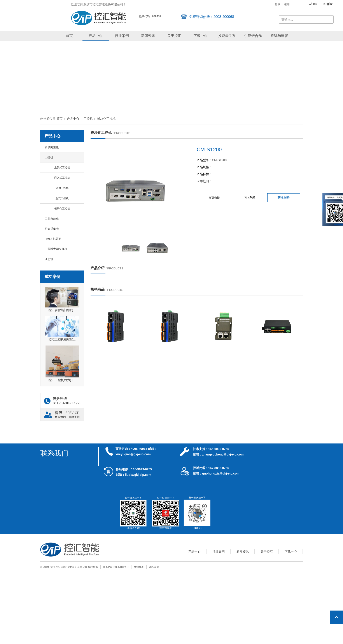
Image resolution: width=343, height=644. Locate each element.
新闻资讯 (148, 36)
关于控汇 (174, 36)
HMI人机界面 (53, 239)
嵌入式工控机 (62, 178)
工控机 (88, 119)
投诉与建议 (279, 36)
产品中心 (96, 36)
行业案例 (122, 36)
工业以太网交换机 (56, 249)
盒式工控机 (62, 198)
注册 (287, 4)
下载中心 (201, 36)
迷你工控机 (62, 188)
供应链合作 (253, 36)
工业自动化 (52, 219)
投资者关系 (227, 36)
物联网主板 (52, 147)
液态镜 (49, 259)
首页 (69, 36)
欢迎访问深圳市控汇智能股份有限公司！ (99, 4)
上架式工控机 (62, 168)
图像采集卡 (52, 229)
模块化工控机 (106, 119)
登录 (278, 4)
